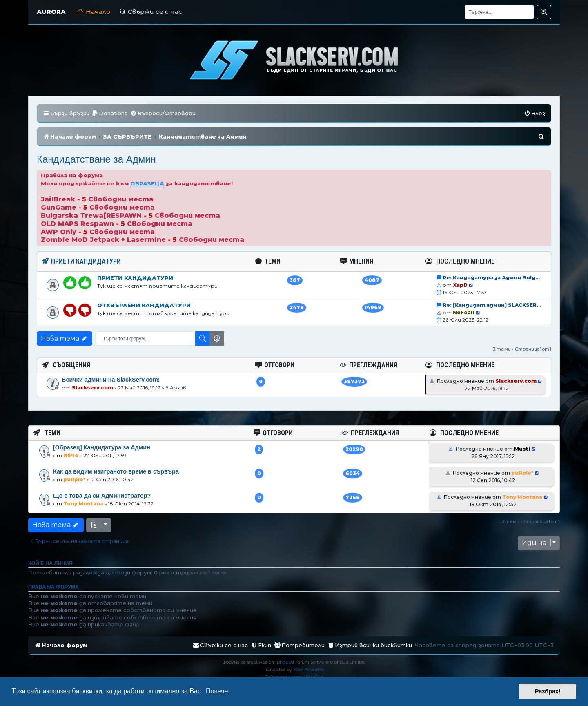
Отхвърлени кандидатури (144, 305)
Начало (94, 12)
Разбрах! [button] (548, 691)
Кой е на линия (50, 563)
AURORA (51, 12)
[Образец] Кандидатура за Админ (102, 447)
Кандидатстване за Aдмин (96, 159)
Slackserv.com (92, 388)
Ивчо (71, 455)
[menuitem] (109, 113)
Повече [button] (217, 691)
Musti (522, 449)
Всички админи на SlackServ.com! (111, 380)
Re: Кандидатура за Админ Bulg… (491, 278)
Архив (178, 388)
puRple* (74, 479)
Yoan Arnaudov (309, 669)
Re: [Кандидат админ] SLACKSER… (492, 305)
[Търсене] (499, 12)
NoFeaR (464, 312)
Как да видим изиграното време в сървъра (116, 471)
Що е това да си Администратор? (102, 496)
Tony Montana (83, 504)
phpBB (284, 662)
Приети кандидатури (135, 278)
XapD (460, 285)
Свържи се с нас (151, 12)
